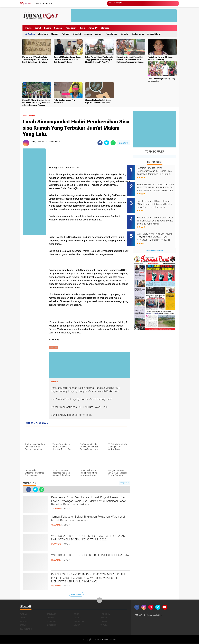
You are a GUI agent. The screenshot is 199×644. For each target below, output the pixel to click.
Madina (35, 116)
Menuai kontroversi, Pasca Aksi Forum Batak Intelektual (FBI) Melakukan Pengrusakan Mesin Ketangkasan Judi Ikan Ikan (130, 60)
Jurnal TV (93, 28)
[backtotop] (99, 601)
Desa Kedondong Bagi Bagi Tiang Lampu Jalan (162, 80)
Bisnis (82, 28)
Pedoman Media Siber (155, 615)
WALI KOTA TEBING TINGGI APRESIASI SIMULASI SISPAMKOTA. (83, 559)
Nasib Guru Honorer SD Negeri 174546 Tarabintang (161, 58)
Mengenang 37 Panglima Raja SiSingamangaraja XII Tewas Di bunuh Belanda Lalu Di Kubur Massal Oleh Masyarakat (35, 60)
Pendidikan (71, 28)
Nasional (58, 28)
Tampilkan (124, 483)
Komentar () (124, 143)
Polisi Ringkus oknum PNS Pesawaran (65, 101)
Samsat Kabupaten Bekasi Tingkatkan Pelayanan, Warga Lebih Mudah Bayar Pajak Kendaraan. (87, 523)
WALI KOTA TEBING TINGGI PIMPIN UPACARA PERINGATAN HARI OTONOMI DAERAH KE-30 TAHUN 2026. (89, 542)
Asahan (31, 34)
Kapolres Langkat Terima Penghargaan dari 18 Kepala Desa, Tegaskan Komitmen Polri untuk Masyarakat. (158, 171)
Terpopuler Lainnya (155, 241)
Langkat (77, 34)
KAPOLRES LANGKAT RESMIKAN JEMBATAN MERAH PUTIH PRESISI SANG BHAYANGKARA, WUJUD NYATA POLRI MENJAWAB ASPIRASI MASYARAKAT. (90, 581)
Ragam (48, 28)
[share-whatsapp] (113, 143)
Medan (89, 34)
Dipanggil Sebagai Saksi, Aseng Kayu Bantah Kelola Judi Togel (98, 101)
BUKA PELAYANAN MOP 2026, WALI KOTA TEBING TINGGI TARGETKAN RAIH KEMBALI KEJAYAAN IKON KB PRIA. (159, 186)
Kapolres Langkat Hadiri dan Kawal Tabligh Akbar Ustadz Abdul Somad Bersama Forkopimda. (158, 215)
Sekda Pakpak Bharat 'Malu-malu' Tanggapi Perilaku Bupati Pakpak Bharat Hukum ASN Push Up (99, 59)
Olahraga (105, 28)
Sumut (38, 28)
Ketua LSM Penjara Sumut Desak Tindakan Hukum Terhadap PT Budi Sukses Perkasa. (67, 59)
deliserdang (138, 34)
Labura (55, 34)
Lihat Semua (76, 595)
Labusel (66, 34)
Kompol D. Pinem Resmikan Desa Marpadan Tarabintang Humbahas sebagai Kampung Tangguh (36, 103)
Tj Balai (125, 34)
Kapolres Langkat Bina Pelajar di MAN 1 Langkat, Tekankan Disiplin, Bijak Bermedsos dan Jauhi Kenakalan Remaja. (158, 200)
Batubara (44, 34)
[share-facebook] (100, 143)
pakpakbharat (155, 34)
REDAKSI (139, 615)
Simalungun (112, 34)
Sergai (99, 34)
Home (28, 3)
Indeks (28, 28)
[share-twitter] (107, 143)
